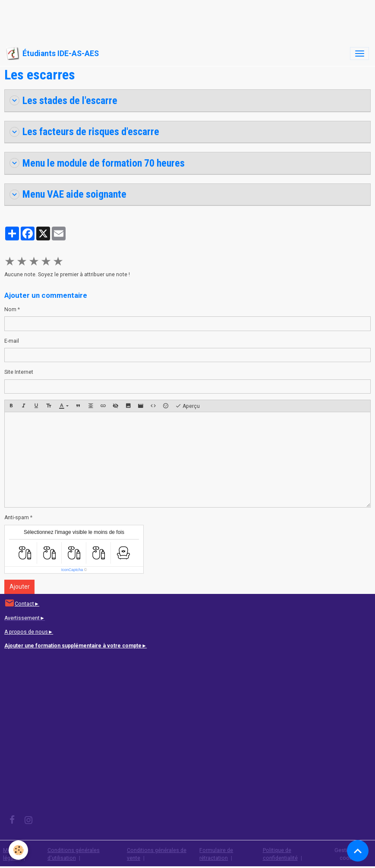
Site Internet (19, 372)
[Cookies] (18, 850)
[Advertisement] (157, 19)
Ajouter (20, 587)
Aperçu (187, 406)
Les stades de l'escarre (63, 101)
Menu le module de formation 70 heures (97, 163)
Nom (10, 309)
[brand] (52, 54)
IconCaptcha (72, 570)
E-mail (12, 341)
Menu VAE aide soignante (68, 194)
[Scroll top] (358, 851)
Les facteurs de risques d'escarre (84, 132)
